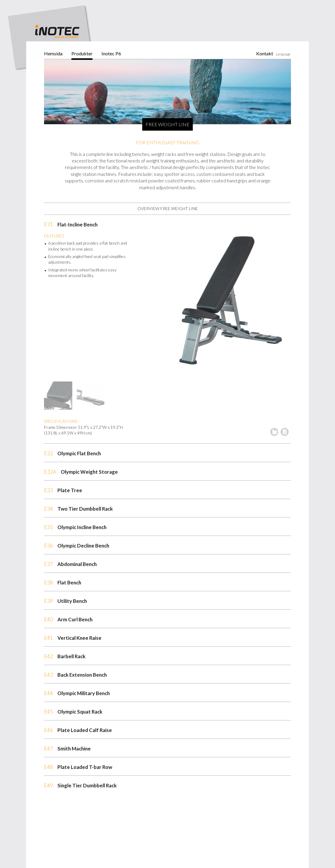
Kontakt (265, 53)
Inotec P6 (111, 53)
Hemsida (53, 53)
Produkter (82, 53)
